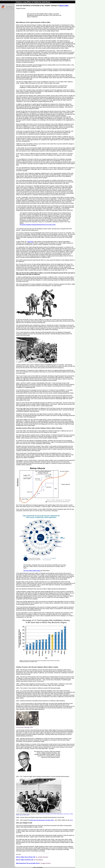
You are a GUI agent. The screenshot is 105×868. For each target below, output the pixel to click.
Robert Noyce (26, 815)
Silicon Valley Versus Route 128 (26, 857)
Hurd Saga (30, 242)
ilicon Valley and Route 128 (25, 860)
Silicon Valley (64, 6)
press (71, 820)
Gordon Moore (66, 814)
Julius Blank (48, 814)
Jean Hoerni (42, 814)
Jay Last (21, 815)
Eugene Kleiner (60, 814)
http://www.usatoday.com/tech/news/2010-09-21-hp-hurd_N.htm (38, 225)
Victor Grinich (53, 814)
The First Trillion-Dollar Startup (32, 571)
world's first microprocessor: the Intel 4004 (42, 820)
